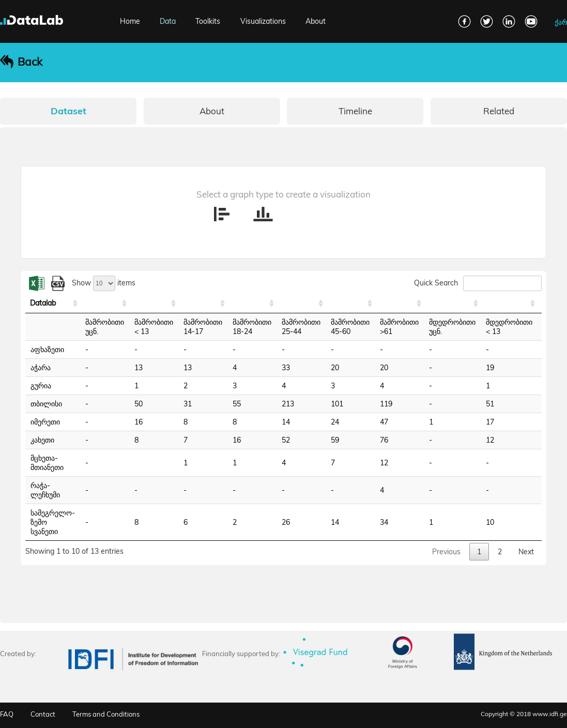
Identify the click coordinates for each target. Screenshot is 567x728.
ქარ (561, 22)
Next (526, 552)
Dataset (68, 111)
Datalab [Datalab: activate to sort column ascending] (43, 303)
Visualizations (263, 21)
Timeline (355, 111)
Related (499, 111)
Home (130, 21)
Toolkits (208, 21)
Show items (104, 283)
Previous (446, 552)
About (316, 21)
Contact (43, 714)
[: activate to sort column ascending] (105, 303)
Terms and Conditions (106, 714)
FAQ (7, 714)
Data (168, 21)
